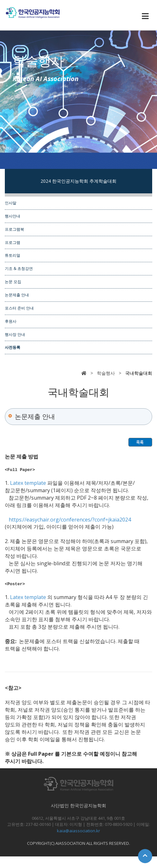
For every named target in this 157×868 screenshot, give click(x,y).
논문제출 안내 (17, 295)
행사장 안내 (15, 334)
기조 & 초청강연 (19, 268)
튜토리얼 (13, 255)
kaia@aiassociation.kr (78, 833)
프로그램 (13, 242)
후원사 (11, 321)
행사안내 (13, 216)
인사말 (11, 203)
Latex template (29, 484)
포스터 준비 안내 (19, 308)
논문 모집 (13, 282)
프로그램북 (14, 229)
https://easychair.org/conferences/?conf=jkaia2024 (70, 521)
